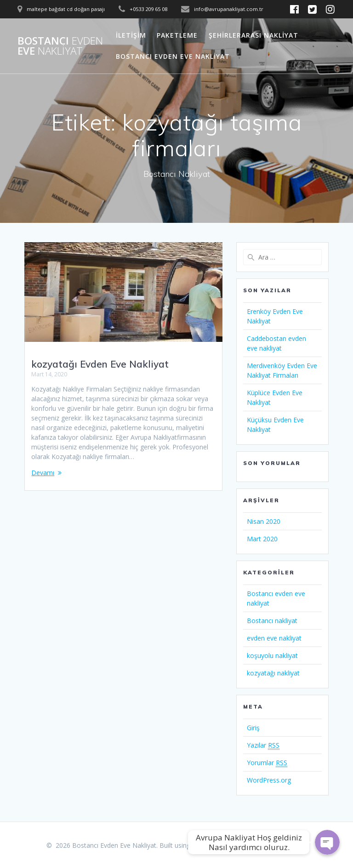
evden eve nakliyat (274, 638)
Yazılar (263, 745)
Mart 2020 (262, 539)
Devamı (43, 473)
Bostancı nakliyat (272, 621)
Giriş (253, 728)
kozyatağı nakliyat (273, 673)
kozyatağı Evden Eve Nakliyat (100, 364)
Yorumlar (267, 763)
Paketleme (177, 35)
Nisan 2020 (264, 521)
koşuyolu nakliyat (272, 655)
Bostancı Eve (60, 46)
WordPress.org (269, 780)
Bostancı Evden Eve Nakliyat (173, 56)
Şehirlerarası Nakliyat (253, 35)
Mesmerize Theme (279, 845)
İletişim (131, 35)
